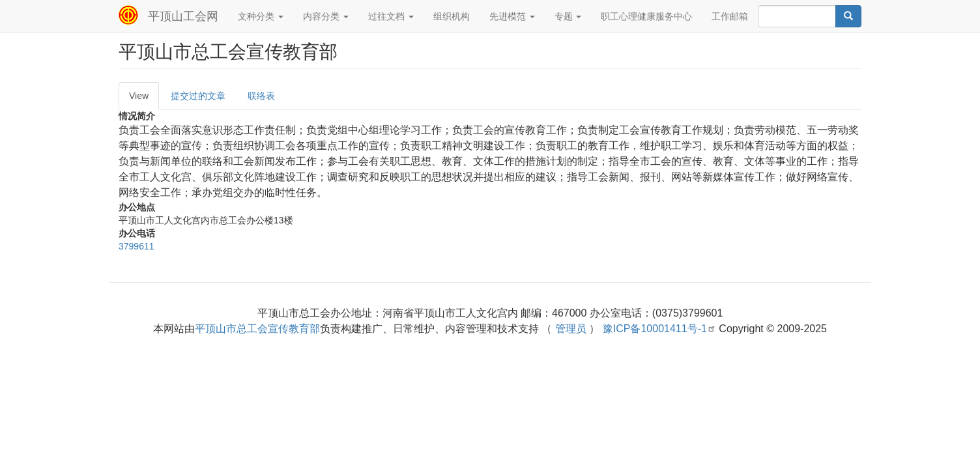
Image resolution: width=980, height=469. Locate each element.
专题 (568, 16)
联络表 (261, 96)
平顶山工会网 (183, 16)
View (139, 96)
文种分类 (261, 16)
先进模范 (512, 16)
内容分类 (326, 16)
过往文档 (391, 16)
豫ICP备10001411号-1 (659, 329)
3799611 (137, 246)
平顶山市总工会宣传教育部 (257, 329)
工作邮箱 (730, 16)
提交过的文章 (198, 96)
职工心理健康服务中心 (646, 16)
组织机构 (452, 16)
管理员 (571, 329)
